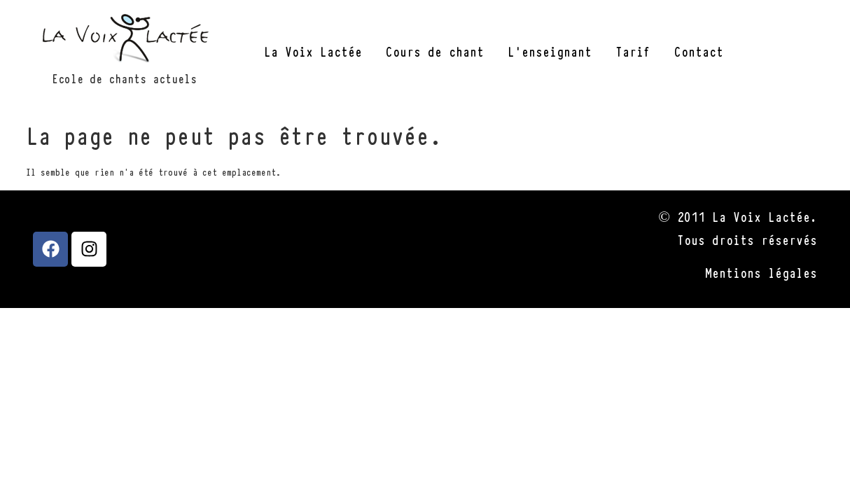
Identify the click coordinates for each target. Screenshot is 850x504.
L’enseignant (550, 51)
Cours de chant (435, 51)
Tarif (633, 51)
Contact (699, 51)
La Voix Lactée (313, 51)
